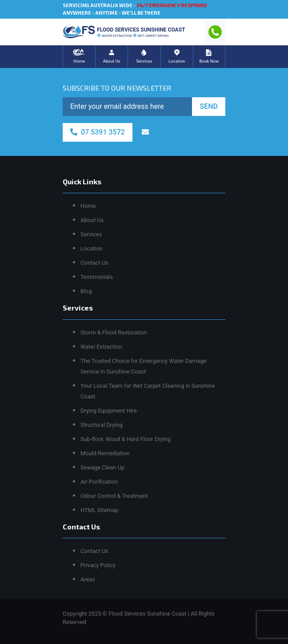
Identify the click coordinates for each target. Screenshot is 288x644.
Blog (86, 291)
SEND (209, 106)
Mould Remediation (105, 453)
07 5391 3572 (98, 132)
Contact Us (94, 263)
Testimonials (97, 277)
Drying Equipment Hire (109, 411)
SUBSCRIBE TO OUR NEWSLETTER (117, 88)
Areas (88, 579)
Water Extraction (101, 347)
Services (91, 234)
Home (88, 206)
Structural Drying (102, 425)
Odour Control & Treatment (114, 496)
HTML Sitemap (99, 510)
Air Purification (99, 482)
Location (92, 248)
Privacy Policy (98, 565)
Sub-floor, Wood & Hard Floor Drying (126, 439)
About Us (92, 220)
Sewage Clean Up (102, 467)
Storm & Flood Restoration (114, 332)
